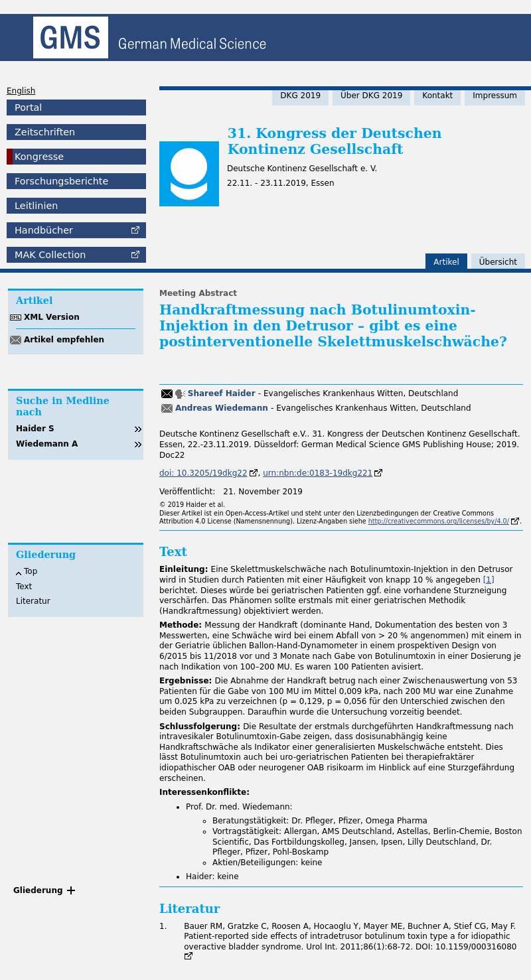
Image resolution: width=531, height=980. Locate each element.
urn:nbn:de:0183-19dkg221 (318, 473)
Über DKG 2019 (371, 96)
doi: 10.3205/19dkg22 (203, 473)
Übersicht (498, 262)
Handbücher (44, 230)
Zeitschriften (45, 132)
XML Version (52, 317)
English (21, 91)
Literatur (33, 601)
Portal (28, 107)
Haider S (35, 429)
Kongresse (39, 157)
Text (24, 587)
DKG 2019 (300, 96)
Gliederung (38, 890)
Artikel (446, 262)
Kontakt (437, 96)
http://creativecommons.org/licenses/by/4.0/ (439, 521)
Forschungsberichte (61, 181)
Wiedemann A (47, 444)
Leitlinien (36, 206)
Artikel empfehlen (64, 340)
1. (163, 926)
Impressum (495, 96)
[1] (489, 580)
